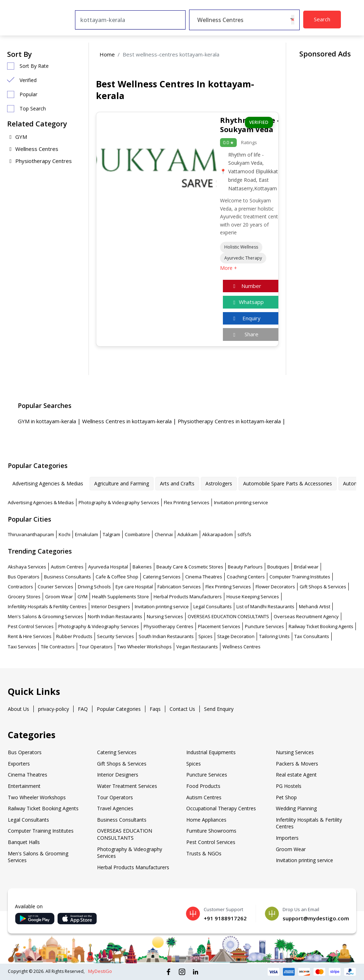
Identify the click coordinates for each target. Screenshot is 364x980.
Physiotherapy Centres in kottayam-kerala (230, 421)
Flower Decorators (275, 587)
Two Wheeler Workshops (144, 647)
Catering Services (162, 577)
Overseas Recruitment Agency (306, 616)
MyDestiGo (100, 971)
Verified (28, 80)
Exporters (19, 764)
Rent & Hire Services (30, 636)
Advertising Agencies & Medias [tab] (48, 483)
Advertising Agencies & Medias (41, 502)
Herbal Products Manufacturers (188, 597)
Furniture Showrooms (211, 831)
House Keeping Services (253, 597)
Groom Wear (59, 597)
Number (246, 286)
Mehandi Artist (315, 606)
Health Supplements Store (121, 597)
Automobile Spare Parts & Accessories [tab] (288, 483)
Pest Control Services (31, 626)
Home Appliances (206, 820)
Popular (28, 94)
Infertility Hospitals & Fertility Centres (47, 606)
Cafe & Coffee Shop (117, 577)
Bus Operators (24, 577)
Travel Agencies (115, 808)
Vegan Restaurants (197, 647)
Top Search (33, 108)
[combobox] (244, 20)
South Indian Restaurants (166, 636)
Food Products (203, 786)
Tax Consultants (312, 636)
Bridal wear (306, 567)
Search (322, 19)
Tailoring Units (274, 636)
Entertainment (24, 786)
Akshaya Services (27, 567)
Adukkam (188, 534)
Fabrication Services (179, 587)
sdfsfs (244, 534)
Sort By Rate (34, 66)
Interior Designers (111, 606)
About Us (18, 709)
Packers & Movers (297, 764)
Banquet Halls (24, 842)
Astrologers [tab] (219, 483)
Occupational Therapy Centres (221, 808)
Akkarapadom (218, 534)
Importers (287, 838)
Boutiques (278, 567)
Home (107, 54)
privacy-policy (53, 709)
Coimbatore (137, 534)
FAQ (83, 709)
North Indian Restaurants (115, 616)
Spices (205, 636)
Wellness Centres (33, 149)
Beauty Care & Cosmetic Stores (190, 567)
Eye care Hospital (134, 587)
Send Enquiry (219, 709)
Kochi (65, 534)
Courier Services (55, 587)
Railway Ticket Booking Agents (321, 626)
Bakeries (142, 567)
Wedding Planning (296, 808)
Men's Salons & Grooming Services (45, 616)
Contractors (20, 587)
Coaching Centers (246, 577)
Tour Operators (96, 647)
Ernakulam (87, 534)
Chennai (164, 534)
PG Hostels (289, 786)
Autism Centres (67, 567)
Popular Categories (119, 709)
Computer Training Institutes (300, 577)
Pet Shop (286, 797)
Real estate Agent (296, 775)
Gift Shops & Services (323, 587)
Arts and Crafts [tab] (177, 483)
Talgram (111, 534)
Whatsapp (247, 302)
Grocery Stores (24, 597)
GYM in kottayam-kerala (48, 421)
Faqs (155, 709)
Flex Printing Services (187, 502)
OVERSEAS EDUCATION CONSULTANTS (228, 616)
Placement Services (219, 626)
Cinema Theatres (204, 577)
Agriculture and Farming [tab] (122, 483)
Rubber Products (74, 636)
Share (245, 334)
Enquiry (246, 318)
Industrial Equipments (211, 752)
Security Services (116, 636)
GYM (17, 137)
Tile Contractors (58, 647)
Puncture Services (264, 626)
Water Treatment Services (127, 786)
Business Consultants (68, 577)
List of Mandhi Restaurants (265, 606)
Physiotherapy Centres (39, 161)
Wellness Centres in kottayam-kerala (128, 421)
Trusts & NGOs (204, 853)
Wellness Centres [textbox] (220, 20)
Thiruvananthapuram (31, 534)
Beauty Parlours (245, 567)
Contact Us (182, 709)
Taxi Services (22, 647)
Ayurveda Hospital (108, 567)
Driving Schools (94, 587)
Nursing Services (165, 616)
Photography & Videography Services (119, 502)
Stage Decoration (236, 636)
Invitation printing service (241, 502)
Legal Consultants (213, 606)
